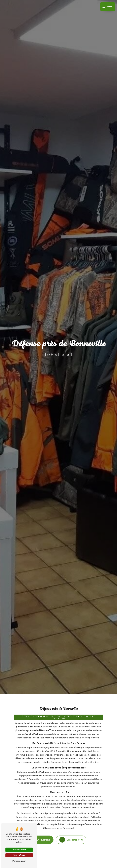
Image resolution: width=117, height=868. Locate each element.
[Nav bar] (108, 7)
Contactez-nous (71, 834)
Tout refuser (19, 855)
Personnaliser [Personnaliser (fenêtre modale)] (19, 861)
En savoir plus (42, 834)
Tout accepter (19, 850)
